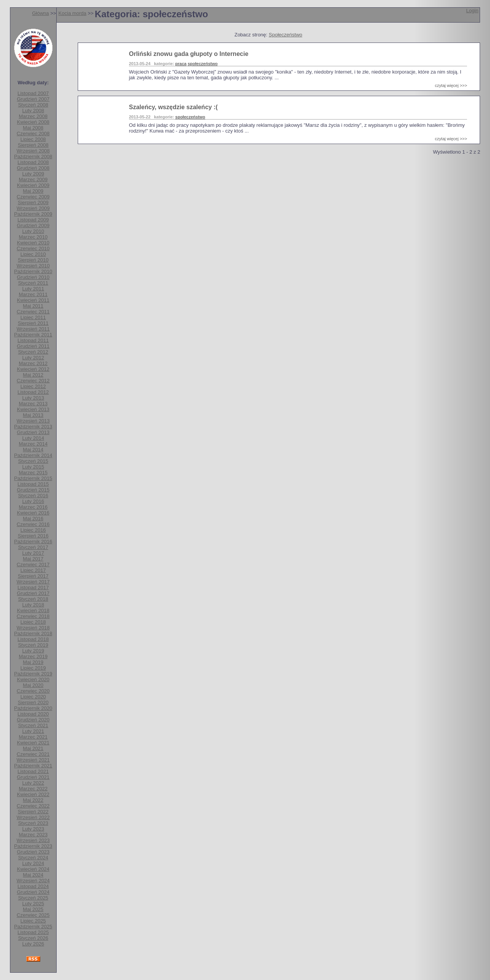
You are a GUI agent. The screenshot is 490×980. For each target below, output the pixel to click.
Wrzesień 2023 (33, 840)
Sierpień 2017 (33, 576)
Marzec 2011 (33, 294)
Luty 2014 (33, 438)
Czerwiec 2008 (33, 134)
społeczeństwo (203, 64)
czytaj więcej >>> (451, 85)
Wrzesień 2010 (33, 266)
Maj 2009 (33, 191)
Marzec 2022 (33, 789)
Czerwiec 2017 (33, 565)
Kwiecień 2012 (33, 369)
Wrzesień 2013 (33, 421)
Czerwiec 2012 (33, 381)
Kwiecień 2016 (33, 513)
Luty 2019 (33, 651)
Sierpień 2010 (33, 260)
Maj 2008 (33, 128)
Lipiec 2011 (33, 317)
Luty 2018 (33, 605)
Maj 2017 (33, 559)
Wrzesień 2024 (33, 881)
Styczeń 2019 (33, 645)
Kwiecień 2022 (33, 794)
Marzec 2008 (33, 116)
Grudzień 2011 (33, 346)
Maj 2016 (33, 519)
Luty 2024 (33, 863)
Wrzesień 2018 (33, 628)
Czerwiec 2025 (33, 915)
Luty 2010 (33, 231)
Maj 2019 (33, 662)
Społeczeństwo (285, 35)
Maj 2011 (33, 306)
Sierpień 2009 (33, 202)
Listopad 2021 (33, 771)
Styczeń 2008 (33, 105)
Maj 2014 (33, 450)
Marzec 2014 (33, 444)
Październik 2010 (33, 271)
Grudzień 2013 (33, 432)
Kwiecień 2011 (33, 300)
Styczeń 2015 (33, 461)
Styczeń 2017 (33, 547)
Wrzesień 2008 (33, 151)
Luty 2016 (33, 501)
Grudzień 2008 (33, 168)
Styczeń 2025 (33, 898)
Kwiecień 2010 (33, 243)
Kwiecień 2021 (33, 743)
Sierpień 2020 (33, 702)
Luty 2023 (33, 829)
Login (472, 11)
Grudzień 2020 (33, 720)
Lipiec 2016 (33, 530)
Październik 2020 (33, 708)
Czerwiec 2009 (33, 197)
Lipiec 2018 (33, 622)
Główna (41, 13)
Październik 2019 (33, 674)
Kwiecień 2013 (33, 409)
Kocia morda (73, 13)
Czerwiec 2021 (33, 754)
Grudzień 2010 (33, 277)
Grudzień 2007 (33, 99)
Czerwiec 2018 (33, 616)
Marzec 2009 (33, 179)
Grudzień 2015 (33, 490)
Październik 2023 (33, 846)
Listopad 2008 (33, 162)
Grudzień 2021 (33, 777)
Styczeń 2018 (33, 599)
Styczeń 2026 (33, 938)
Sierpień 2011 (33, 323)
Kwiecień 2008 (33, 122)
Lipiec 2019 (33, 668)
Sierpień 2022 (33, 812)
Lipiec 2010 (33, 254)
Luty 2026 (33, 944)
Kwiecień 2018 (33, 610)
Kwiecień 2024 (33, 869)
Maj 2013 (33, 415)
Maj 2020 (33, 685)
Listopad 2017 (33, 588)
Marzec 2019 (33, 656)
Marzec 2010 (33, 237)
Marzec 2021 (33, 737)
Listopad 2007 (33, 93)
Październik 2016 (33, 542)
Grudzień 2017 (33, 593)
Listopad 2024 (33, 886)
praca (181, 64)
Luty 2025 (33, 904)
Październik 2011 (33, 335)
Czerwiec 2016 (33, 524)
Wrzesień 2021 (33, 760)
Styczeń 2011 (33, 283)
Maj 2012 (33, 375)
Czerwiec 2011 (33, 312)
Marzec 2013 (33, 404)
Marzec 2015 (33, 473)
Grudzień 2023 (33, 852)
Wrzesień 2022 (33, 817)
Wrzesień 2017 (33, 582)
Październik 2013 (33, 427)
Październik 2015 (33, 478)
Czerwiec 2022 (33, 806)
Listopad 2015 (33, 484)
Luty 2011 (33, 289)
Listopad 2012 (33, 392)
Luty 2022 (33, 783)
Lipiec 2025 (33, 921)
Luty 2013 (33, 398)
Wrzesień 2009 (33, 208)
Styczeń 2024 (33, 858)
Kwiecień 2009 (33, 185)
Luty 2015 (33, 467)
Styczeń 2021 (33, 725)
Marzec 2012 (33, 363)
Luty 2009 (33, 174)
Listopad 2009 (33, 220)
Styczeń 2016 (33, 496)
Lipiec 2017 (33, 570)
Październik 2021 (33, 766)
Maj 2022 (33, 800)
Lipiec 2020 (33, 697)
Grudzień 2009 (33, 225)
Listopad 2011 (33, 340)
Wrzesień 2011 (33, 329)
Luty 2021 (33, 731)
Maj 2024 (33, 875)
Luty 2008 (33, 111)
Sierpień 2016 (33, 536)
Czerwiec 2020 (33, 691)
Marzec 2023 (33, 835)
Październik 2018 (33, 633)
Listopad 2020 (33, 714)
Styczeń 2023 (33, 823)
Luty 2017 (33, 553)
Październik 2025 (33, 927)
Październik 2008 (33, 157)
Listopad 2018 (33, 639)
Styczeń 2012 (33, 352)
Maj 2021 (33, 748)
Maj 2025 (33, 909)
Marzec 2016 (33, 507)
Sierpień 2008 (33, 145)
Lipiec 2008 (33, 139)
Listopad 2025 (33, 932)
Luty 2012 (33, 358)
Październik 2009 (33, 214)
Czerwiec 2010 (33, 248)
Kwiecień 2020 (33, 679)
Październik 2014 (33, 455)
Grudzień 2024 (33, 892)
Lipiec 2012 (33, 386)
